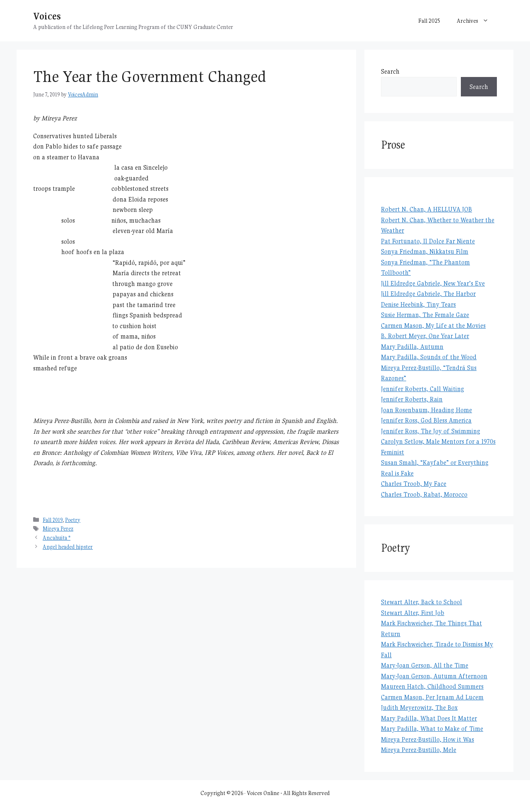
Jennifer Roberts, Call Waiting (423, 389)
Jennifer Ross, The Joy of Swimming (431, 431)
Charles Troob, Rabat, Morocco (424, 494)
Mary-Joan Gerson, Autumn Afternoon (434, 676)
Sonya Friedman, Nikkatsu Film (425, 251)
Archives (477, 21)
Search (390, 71)
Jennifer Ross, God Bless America (426, 420)
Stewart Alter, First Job (413, 613)
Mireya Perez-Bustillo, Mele (419, 750)
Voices (47, 16)
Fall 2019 (53, 520)
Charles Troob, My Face (414, 484)
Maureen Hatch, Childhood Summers (432, 686)
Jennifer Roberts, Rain (412, 399)
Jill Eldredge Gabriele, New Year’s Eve (433, 283)
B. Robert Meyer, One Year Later (425, 336)
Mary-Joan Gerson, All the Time (425, 665)
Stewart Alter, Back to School (422, 602)
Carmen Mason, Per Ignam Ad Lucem (432, 697)
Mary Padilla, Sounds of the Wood (429, 357)
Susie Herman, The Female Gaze (425, 315)
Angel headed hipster (68, 547)
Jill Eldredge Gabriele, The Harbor (428, 294)
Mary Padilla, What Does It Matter (429, 718)
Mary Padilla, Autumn (412, 347)
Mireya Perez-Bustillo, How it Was (428, 739)
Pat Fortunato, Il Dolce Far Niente (428, 241)
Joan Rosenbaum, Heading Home (426, 410)
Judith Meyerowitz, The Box (419, 707)
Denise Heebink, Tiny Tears (418, 304)
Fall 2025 (429, 21)
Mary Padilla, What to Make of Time (432, 729)
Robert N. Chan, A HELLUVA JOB (426, 209)
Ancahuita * (57, 538)
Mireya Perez (58, 529)
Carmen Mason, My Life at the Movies (433, 326)
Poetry (73, 520)
